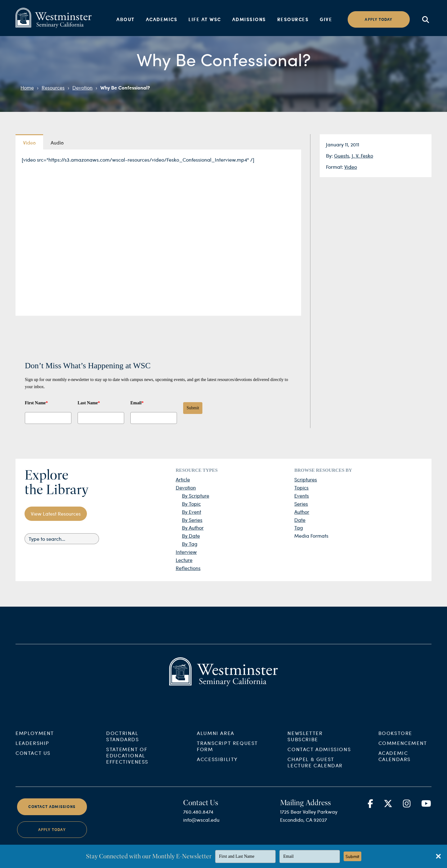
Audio (57, 142)
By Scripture (196, 496)
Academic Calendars (395, 766)
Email (137, 403)
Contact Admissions (319, 759)
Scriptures (306, 479)
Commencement (403, 753)
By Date (191, 536)
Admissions (249, 19)
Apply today (379, 19)
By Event (192, 512)
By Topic (191, 504)
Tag (299, 528)
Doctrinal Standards (122, 746)
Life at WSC (205, 19)
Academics (162, 19)
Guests (342, 156)
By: (330, 156)
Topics (301, 487)
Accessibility (217, 769)
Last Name (89, 403)
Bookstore (395, 743)
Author (302, 512)
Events (302, 496)
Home (27, 87)
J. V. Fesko (362, 156)
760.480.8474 (198, 822)
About (126, 19)
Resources (293, 19)
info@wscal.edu (201, 830)
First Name (36, 403)
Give (326, 19)
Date (300, 520)
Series (301, 504)
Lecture (184, 560)
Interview (186, 552)
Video (351, 167)
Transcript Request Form (227, 756)
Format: (335, 167)
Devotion (82, 87)
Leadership (32, 753)
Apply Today (52, 839)
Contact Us (33, 763)
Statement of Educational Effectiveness (127, 765)
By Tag (190, 544)
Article (183, 479)
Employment (35, 743)
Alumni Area (216, 743)
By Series (192, 520)
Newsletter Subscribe (305, 746)
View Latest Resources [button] (56, 514)
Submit (193, 408)
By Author (193, 528)
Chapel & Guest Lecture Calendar (315, 772)
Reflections (188, 568)
